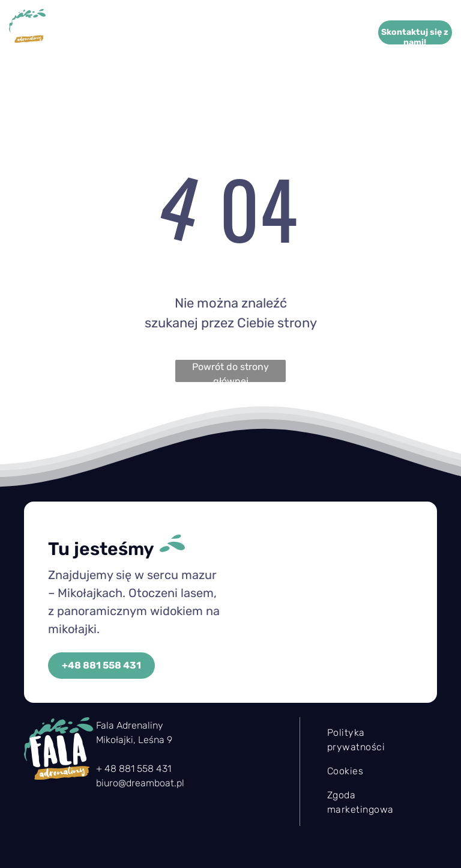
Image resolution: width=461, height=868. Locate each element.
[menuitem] (178, 33)
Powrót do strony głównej (230, 372)
